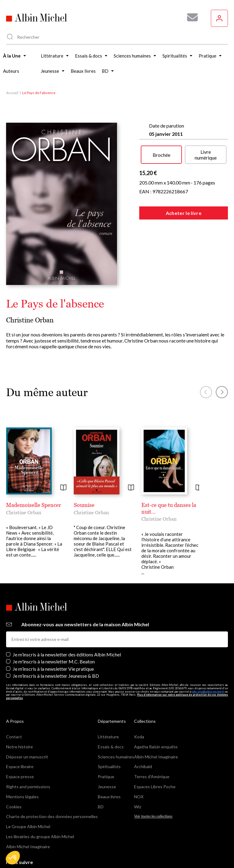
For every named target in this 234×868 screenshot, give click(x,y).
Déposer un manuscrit (27, 757)
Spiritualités (109, 766)
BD (101, 807)
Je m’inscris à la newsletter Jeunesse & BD (56, 676)
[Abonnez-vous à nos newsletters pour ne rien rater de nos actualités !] (190, 17)
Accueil (12, 93)
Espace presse (20, 777)
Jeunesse (107, 787)
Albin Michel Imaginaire (28, 847)
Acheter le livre (184, 213)
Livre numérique (206, 155)
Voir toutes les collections (153, 816)
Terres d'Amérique (152, 777)
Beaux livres (109, 797)
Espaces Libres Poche (155, 787)
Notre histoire (19, 747)
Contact (14, 737)
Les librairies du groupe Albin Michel (40, 836)
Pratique (106, 777)
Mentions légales (22, 797)
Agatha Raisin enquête (156, 747)
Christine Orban (30, 320)
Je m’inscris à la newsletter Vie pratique (53, 669)
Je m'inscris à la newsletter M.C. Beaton (54, 661)
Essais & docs (111, 747)
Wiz (138, 807)
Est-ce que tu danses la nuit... (169, 508)
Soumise (84, 505)
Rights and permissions (28, 787)
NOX (139, 797)
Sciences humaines (116, 757)
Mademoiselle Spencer (34, 505)
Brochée (161, 155)
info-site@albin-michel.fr (208, 692)
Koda (139, 737)
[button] (13, 858)
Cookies (14, 807)
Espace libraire (20, 766)
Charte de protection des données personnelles (52, 816)
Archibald (143, 766)
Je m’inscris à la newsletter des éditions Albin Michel (67, 654)
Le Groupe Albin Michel (28, 826)
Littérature (108, 737)
